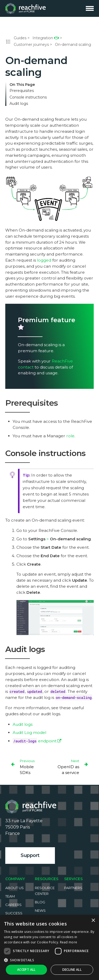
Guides (20, 38)
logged (44, 260)
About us (15, 888)
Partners (73, 888)
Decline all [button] (72, 970)
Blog (40, 902)
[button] (49, 960)
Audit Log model (29, 732)
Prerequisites (22, 91)
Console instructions (28, 97)
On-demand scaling (73, 45)
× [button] (93, 921)
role (70, 436)
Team (10, 896)
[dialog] (49, 947)
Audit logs (19, 104)
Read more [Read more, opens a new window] (69, 942)
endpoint (35, 741)
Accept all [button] (26, 970)
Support (30, 855)
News (40, 910)
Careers (13, 905)
